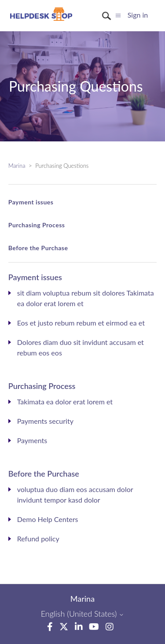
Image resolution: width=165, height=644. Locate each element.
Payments (32, 440)
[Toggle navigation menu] (118, 15)
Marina (17, 166)
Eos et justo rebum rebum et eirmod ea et (81, 323)
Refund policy (38, 539)
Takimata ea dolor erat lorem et (65, 402)
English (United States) (83, 614)
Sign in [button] (138, 15)
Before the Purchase (38, 248)
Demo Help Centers (48, 519)
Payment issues (31, 202)
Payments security (45, 421)
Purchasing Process (37, 225)
